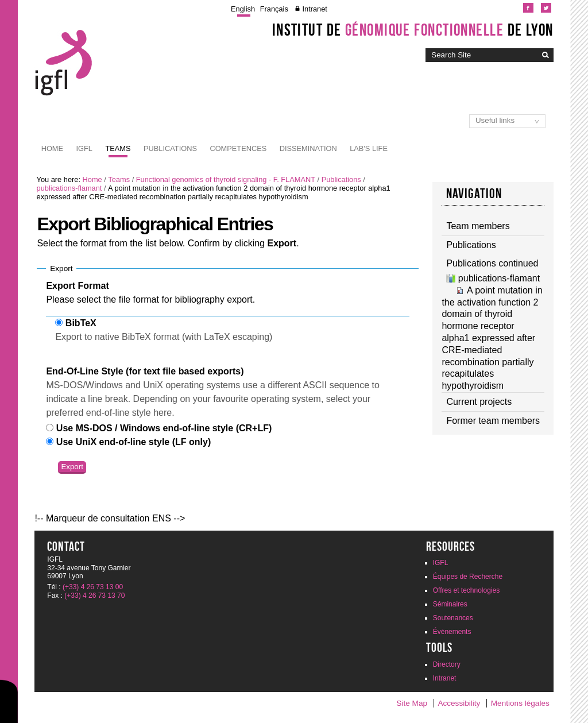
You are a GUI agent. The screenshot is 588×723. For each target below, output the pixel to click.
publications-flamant (69, 188)
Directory (447, 664)
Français (274, 9)
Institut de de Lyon (413, 30)
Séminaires (450, 604)
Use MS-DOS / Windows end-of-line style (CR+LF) (164, 428)
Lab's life (369, 148)
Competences (238, 148)
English (243, 9)
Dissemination (308, 148)
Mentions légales (520, 703)
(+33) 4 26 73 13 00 (93, 587)
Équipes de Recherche (468, 577)
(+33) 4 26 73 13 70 (94, 596)
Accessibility (459, 703)
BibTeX (81, 323)
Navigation (474, 194)
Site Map (412, 703)
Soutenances (453, 618)
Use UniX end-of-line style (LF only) (134, 442)
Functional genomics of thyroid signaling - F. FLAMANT (226, 179)
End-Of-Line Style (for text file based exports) (145, 371)
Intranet (314, 9)
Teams (118, 148)
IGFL (84, 148)
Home (52, 148)
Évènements (452, 632)
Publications (170, 148)
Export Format (77, 286)
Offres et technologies (467, 590)
